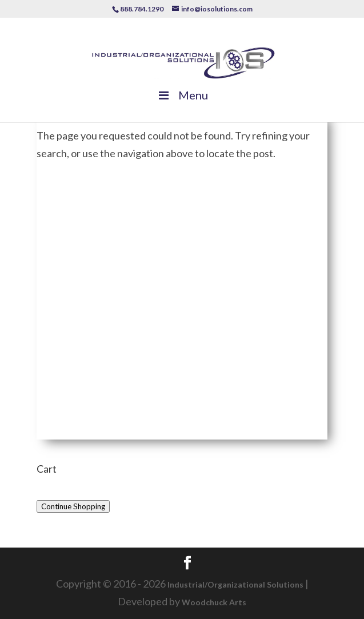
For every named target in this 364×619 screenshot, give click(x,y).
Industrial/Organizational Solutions (235, 584)
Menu (182, 95)
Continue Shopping (73, 506)
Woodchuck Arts (214, 602)
